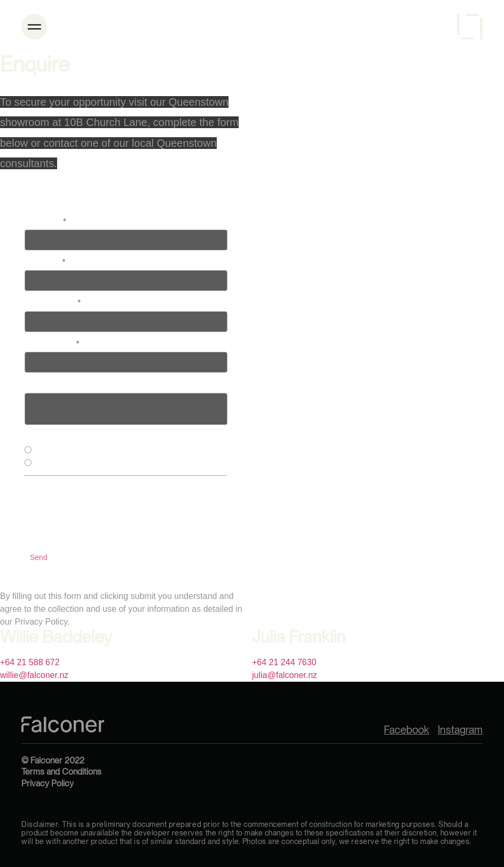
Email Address (52, 343)
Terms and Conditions (61, 772)
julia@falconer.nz (285, 675)
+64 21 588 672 (30, 662)
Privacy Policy (48, 783)
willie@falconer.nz (34, 675)
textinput (126, 409)
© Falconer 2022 (53, 760)
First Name (45, 221)
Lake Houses (56, 451)
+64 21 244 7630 (284, 662)
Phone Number (53, 302)
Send (39, 557)
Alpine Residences (65, 464)
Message (40, 384)
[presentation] (106, 514)
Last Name (45, 262)
